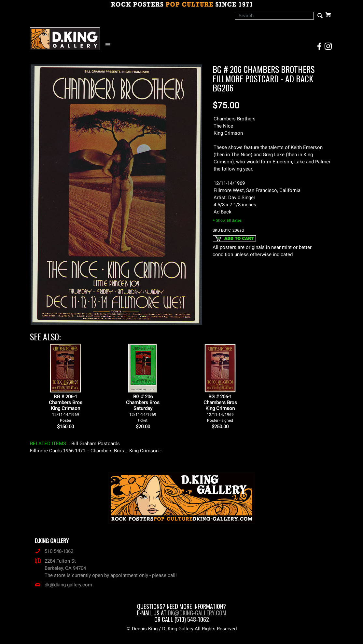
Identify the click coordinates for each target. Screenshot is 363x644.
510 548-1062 (54, 551)
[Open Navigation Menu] (110, 45)
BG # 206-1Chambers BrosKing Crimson (66, 408)
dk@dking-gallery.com (63, 585)
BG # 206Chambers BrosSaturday (143, 408)
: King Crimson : (144, 451)
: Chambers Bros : (107, 451)
